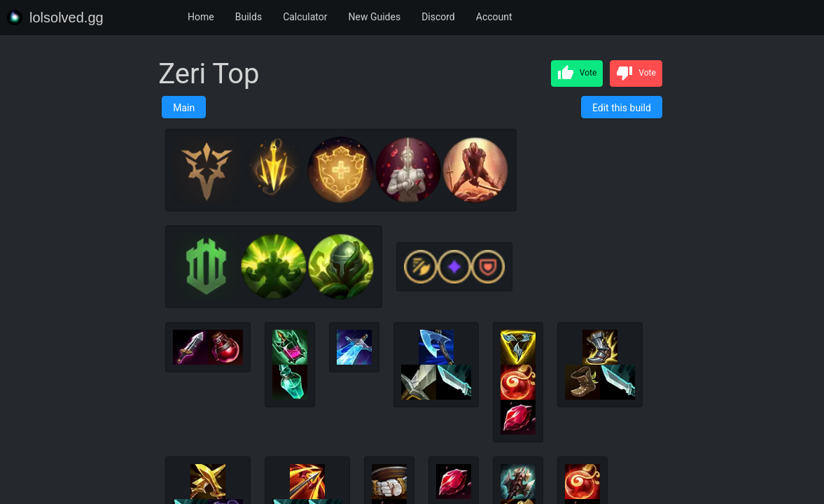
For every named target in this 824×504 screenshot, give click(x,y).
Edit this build (622, 108)
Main (184, 108)
